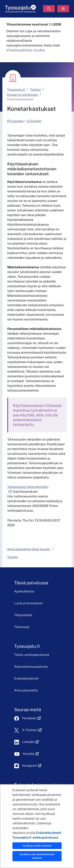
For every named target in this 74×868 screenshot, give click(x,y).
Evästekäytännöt (26, 678)
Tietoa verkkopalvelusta (32, 655)
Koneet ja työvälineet (22, 95)
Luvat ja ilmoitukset (28, 603)
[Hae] (49, 9)
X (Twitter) (32, 730)
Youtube (31, 754)
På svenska (15, 121)
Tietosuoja (22, 627)
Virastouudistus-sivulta (25, 50)
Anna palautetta (26, 690)
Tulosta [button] (12, 557)
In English (34, 121)
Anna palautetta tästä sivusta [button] (29, 549)
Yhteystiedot (23, 615)
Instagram (32, 766)
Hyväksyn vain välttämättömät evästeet (37, 856)
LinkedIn (30, 742)
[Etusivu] (20, 9)
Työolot (35, 90)
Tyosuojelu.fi (16, 90)
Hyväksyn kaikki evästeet (37, 846)
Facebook (31, 718)
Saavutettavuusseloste (31, 667)
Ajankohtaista (24, 591)
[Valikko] (63, 9)
